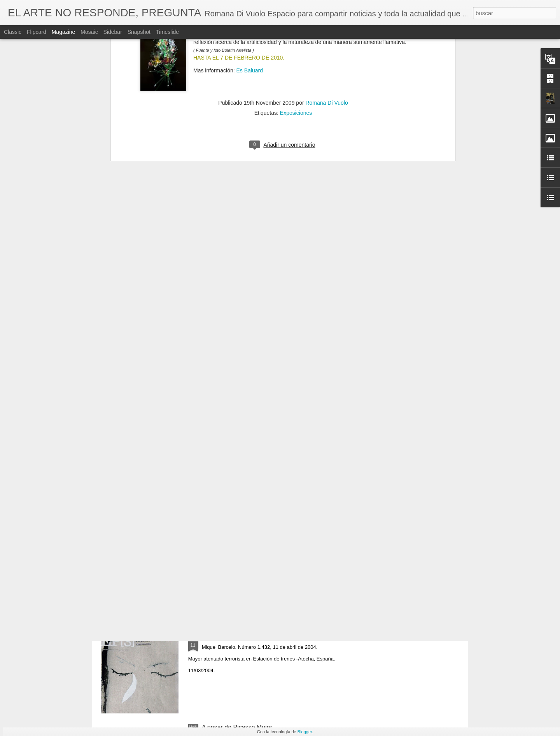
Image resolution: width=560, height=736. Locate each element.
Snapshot (139, 32)
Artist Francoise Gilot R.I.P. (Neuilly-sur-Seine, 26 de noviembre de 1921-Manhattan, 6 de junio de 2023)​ (274, 554)
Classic (13, 32)
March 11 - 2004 (225, 639)
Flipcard (37, 32)
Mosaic (89, 32)
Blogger (305, 732)
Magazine (64, 32)
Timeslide (167, 32)
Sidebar (113, 32)
